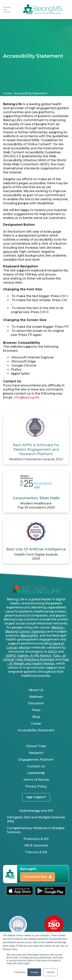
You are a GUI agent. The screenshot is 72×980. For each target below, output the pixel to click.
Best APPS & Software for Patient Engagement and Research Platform (36, 450)
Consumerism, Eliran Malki (36, 498)
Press (36, 710)
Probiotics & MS (36, 839)
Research (36, 753)
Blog (36, 717)
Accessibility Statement (36, 730)
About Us (36, 690)
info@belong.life (27, 397)
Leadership (36, 773)
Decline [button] (50, 972)
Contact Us (36, 766)
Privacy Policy (36, 786)
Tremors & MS (36, 852)
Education (36, 703)
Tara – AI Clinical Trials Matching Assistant (35, 658)
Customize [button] (20, 972)
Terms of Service (36, 780)
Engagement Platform (36, 760)
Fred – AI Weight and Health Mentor (38, 661)
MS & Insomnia (36, 845)
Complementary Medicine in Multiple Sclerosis (36, 830)
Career (36, 724)
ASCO (53, 652)
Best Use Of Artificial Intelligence (36, 549)
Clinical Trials (36, 746)
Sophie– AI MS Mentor (34, 656)
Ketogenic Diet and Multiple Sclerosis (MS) (36, 819)
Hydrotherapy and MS (36, 811)
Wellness (36, 697)
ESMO (11, 656)
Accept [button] (34, 972)
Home (7, 93)
